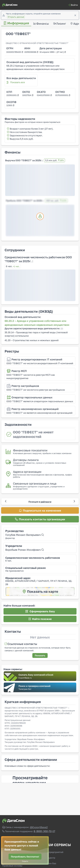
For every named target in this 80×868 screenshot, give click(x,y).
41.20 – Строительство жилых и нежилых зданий (32, 340)
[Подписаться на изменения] (40, 510)
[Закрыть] (75, 15)
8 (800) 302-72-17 (44, 831)
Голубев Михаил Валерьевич (25, 535)
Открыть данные (16, 17)
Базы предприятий (53, 852)
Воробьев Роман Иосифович (25, 550)
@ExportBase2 (39, 827)
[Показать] (40, 655)
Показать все (18, 82)
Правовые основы (12, 866)
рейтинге (46, 502)
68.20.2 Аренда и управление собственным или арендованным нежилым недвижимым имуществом (36, 67)
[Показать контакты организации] (40, 519)
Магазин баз (49, 863)
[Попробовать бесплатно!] (25, 857)
